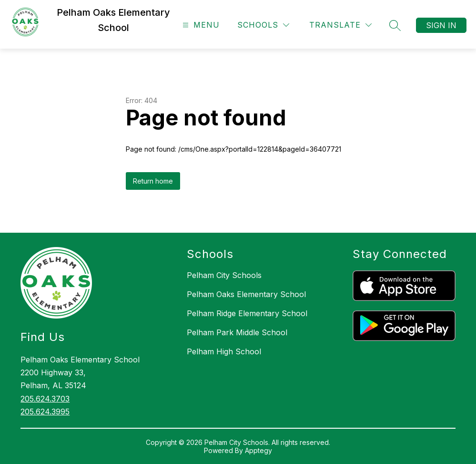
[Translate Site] (340, 25)
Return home (153, 181)
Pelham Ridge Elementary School (247, 313)
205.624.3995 (45, 412)
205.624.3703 (45, 399)
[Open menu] (200, 25)
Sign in (441, 25)
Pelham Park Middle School (237, 332)
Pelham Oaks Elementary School (246, 294)
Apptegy (258, 450)
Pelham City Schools (224, 275)
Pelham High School (224, 351)
